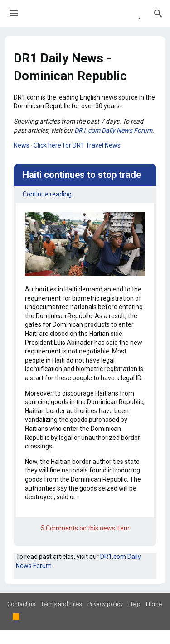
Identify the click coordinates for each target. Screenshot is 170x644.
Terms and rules (61, 604)
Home (154, 604)
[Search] (158, 14)
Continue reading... (49, 194)
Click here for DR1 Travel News (77, 145)
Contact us (21, 604)
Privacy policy (105, 604)
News (22, 145)
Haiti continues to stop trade (82, 175)
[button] (14, 14)
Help (134, 604)
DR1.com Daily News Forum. (114, 130)
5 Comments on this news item (85, 528)
